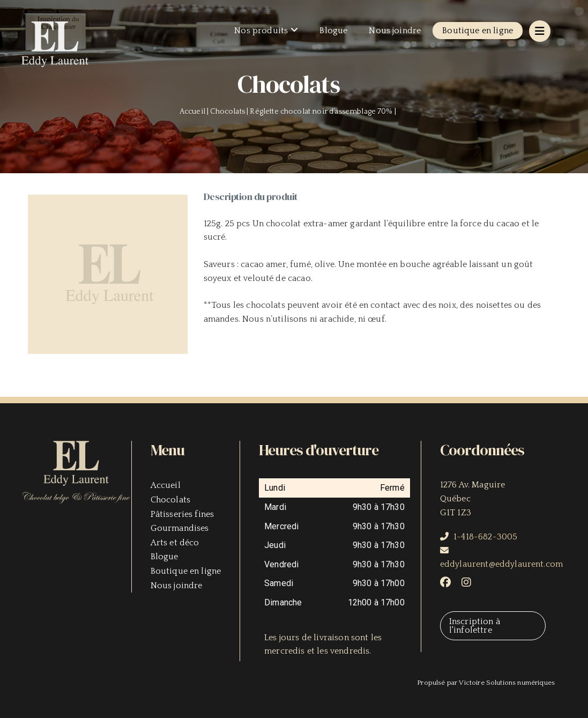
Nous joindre (395, 31)
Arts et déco (175, 543)
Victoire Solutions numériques (507, 683)
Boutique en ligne (478, 31)
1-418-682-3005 (485, 537)
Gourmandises (180, 528)
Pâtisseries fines (183, 514)
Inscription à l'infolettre (475, 626)
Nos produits (261, 31)
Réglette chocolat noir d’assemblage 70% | (324, 112)
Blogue (333, 31)
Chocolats (170, 500)
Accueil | (195, 112)
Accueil (166, 485)
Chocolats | (230, 112)
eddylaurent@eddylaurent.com (501, 564)
